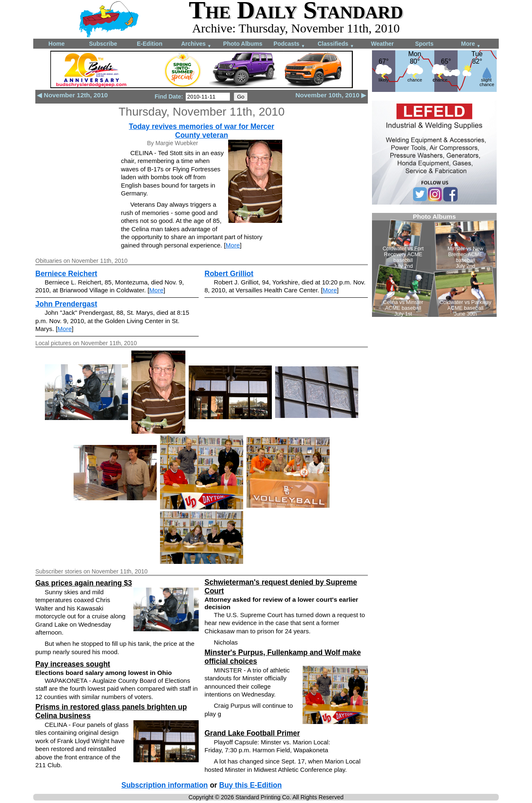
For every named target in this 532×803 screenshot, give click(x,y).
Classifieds (336, 44)
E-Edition (149, 44)
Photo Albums (243, 44)
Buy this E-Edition (250, 785)
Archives (196, 44)
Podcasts (289, 44)
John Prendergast (66, 304)
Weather (383, 44)
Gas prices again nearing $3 (84, 583)
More (471, 44)
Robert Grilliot (229, 274)
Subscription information (165, 785)
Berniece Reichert (66, 274)
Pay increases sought (73, 664)
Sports (424, 44)
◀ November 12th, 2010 (72, 95)
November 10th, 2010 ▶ (331, 95)
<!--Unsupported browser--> (434, 265)
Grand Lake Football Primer (252, 733)
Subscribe (103, 44)
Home (57, 44)
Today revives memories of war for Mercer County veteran (202, 131)
